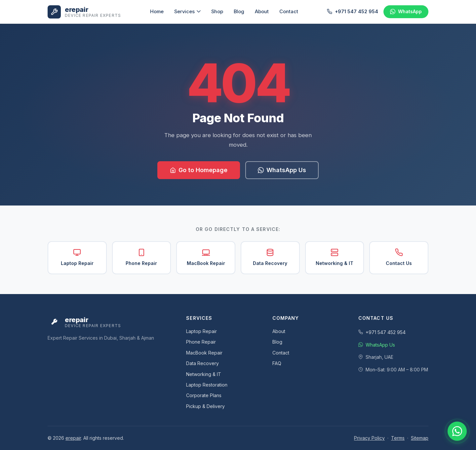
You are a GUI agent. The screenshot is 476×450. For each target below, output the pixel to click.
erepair (73, 438)
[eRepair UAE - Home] (84, 12)
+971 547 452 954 (353, 11)
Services (187, 12)
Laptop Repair (77, 257)
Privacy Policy (369, 438)
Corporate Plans (204, 395)
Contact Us (399, 257)
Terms (398, 438)
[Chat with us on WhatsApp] (457, 431)
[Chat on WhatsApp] (406, 12)
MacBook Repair (206, 257)
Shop (217, 12)
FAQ (277, 363)
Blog (239, 12)
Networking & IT (335, 257)
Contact (289, 12)
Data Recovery (270, 257)
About (262, 12)
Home (157, 12)
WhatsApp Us (282, 170)
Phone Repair (141, 257)
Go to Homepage (199, 170)
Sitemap (420, 438)
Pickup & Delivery (205, 406)
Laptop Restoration (207, 385)
